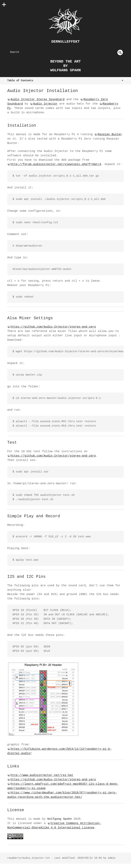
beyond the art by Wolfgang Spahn (65, 66)
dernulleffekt (65, 42)
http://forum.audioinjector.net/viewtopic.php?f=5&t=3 (56, 164)
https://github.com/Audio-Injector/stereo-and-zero (53, 327)
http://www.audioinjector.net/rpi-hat (42, 775)
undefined (120, 52)
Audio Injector (45, 104)
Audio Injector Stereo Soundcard (38, 99)
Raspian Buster (110, 134)
